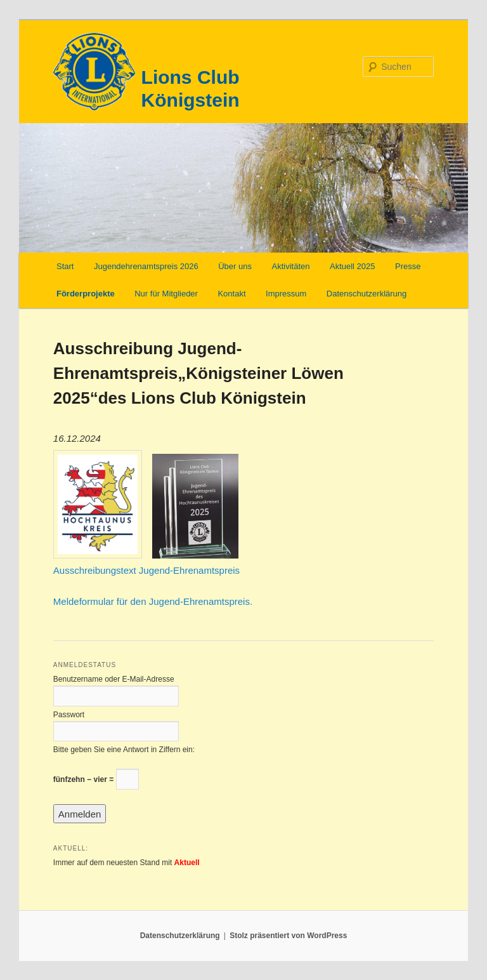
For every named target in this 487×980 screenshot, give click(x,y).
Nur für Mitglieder (166, 294)
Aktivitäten (290, 266)
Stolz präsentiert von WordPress (288, 936)
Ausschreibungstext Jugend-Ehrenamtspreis (146, 570)
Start (65, 266)
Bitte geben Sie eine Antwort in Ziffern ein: (124, 750)
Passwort (69, 715)
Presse (408, 266)
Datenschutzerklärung (367, 294)
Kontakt (231, 294)
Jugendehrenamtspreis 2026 (146, 266)
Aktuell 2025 (353, 266)
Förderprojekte (86, 294)
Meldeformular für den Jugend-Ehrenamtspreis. (153, 601)
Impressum (286, 294)
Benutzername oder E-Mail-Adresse (114, 679)
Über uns (235, 266)
